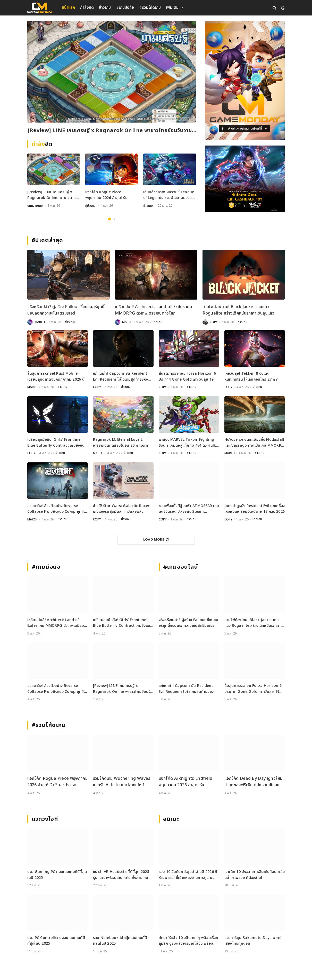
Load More (156, 539)
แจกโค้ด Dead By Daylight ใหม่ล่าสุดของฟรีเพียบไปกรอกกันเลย (254, 781)
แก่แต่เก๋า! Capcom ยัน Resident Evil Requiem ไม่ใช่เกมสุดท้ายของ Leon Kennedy (121, 377)
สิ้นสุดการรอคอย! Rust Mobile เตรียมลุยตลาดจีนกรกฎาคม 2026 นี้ (56, 376)
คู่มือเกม (91, 206)
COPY (214, 322)
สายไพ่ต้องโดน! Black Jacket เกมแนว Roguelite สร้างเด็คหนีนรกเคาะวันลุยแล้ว (239, 310)
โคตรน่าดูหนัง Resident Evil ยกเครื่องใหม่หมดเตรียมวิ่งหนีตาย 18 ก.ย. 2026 (255, 508)
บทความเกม (35, 206)
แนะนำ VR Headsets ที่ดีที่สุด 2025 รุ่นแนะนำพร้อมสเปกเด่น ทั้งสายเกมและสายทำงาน (121, 874)
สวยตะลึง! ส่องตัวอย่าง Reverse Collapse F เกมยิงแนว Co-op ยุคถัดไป (57, 508)
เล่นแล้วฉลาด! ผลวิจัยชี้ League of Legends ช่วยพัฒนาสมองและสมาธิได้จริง (169, 195)
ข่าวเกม (105, 8)
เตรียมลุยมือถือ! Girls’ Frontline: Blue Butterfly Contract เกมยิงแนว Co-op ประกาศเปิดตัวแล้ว (57, 442)
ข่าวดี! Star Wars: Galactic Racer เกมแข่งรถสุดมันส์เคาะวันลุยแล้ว (121, 508)
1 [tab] (109, 219)
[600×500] (245, 179)
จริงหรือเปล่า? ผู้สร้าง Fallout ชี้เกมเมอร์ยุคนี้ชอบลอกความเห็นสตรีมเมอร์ (66, 310)
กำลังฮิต (87, 8)
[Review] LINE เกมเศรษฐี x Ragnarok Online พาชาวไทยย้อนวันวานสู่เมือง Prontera (111, 131)
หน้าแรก (68, 8)
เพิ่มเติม (172, 8)
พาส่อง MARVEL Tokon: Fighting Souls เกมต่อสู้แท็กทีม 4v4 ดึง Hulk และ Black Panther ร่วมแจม (187, 442)
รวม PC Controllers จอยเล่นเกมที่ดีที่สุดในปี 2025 (56, 940)
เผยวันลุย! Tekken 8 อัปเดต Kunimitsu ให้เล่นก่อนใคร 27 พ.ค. (252, 376)
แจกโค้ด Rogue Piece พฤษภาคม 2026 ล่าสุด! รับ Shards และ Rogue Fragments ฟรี (107, 195)
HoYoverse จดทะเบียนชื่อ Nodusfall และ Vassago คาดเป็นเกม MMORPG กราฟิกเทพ (254, 442)
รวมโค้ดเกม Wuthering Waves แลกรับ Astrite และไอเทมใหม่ (122, 781)
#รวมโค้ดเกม (150, 8)
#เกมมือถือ (125, 8)
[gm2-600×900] (245, 81)
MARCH (40, 322)
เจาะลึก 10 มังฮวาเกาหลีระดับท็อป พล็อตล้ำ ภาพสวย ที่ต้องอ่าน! (255, 874)
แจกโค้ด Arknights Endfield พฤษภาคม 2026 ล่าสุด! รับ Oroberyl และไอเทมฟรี (186, 781)
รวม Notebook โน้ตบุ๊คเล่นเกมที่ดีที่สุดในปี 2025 (120, 940)
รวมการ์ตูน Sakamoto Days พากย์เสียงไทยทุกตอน (253, 940)
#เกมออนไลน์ (181, 567)
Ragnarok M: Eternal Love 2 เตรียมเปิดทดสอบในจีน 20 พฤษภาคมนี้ (123, 442)
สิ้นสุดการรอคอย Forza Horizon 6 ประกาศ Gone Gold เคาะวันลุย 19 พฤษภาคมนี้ (187, 377)
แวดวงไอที (45, 818)
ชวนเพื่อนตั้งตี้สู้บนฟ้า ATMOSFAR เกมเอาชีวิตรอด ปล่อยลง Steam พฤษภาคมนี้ (189, 508)
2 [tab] (114, 219)
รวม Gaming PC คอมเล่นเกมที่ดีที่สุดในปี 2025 (57, 874)
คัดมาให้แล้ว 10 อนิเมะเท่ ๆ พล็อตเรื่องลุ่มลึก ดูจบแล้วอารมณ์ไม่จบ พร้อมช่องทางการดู (188, 940)
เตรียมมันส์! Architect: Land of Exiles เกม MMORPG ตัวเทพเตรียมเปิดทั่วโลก (153, 310)
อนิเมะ (171, 818)
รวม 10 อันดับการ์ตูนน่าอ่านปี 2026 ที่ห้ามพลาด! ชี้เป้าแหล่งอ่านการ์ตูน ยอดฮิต (188, 874)
